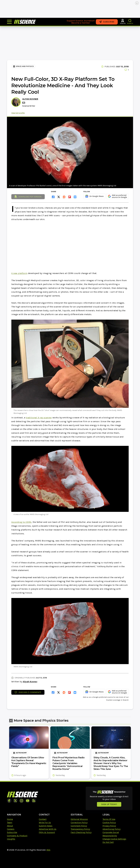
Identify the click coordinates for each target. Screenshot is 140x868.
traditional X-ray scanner (39, 418)
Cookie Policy (109, 822)
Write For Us (45, 822)
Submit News (46, 826)
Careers (11, 829)
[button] (130, 21)
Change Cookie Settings (114, 839)
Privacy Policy (109, 826)
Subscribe (12, 832)
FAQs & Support (47, 832)
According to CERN (21, 522)
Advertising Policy (111, 829)
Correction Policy (79, 822)
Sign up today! (109, 804)
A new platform (19, 273)
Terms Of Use (109, 819)
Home (10, 819)
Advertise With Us (48, 829)
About (10, 826)
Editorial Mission (79, 819)
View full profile (18, 113)
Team (10, 822)
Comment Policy (79, 826)
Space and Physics (23, 66)
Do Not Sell (108, 842)
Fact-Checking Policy (81, 832)
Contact (43, 819)
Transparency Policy (80, 829)
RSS (48, 850)
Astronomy (20, 753)
